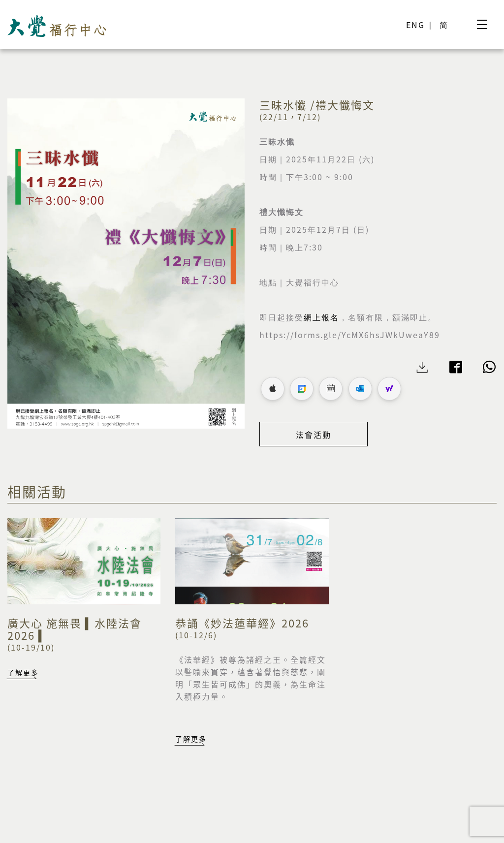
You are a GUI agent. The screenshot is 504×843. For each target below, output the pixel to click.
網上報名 (321, 318)
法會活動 (314, 435)
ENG (415, 25)
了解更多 (23, 672)
